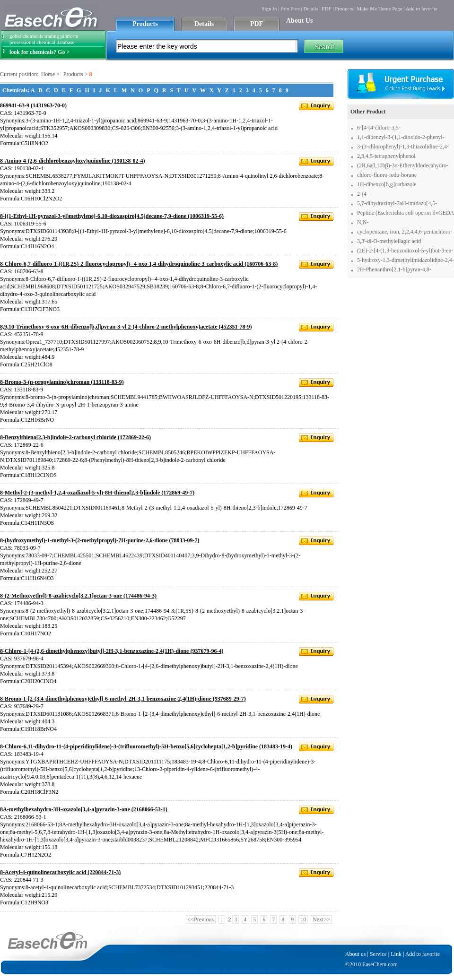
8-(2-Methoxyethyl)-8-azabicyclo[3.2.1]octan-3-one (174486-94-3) (78, 596)
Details (310, 9)
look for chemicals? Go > (39, 52)
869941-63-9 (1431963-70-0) (33, 105)
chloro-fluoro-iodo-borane (387, 175)
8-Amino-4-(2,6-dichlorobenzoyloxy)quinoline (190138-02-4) (72, 161)
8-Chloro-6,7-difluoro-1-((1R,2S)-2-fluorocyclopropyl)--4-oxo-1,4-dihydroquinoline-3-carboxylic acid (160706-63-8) (139, 264)
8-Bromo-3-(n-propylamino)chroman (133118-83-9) (62, 382)
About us (356, 954)
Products (344, 9)
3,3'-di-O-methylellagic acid (389, 241)
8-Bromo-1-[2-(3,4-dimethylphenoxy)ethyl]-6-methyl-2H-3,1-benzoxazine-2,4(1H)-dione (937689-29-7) (123, 699)
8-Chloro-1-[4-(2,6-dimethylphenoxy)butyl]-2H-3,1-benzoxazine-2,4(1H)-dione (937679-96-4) (112, 651)
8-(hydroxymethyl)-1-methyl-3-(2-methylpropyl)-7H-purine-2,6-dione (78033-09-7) (100, 540)
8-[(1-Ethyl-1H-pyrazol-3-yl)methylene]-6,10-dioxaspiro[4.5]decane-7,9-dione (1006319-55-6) (112, 216)
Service (378, 954)
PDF (326, 9)
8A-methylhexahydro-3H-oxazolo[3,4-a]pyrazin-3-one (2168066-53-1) (84, 809)
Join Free (290, 9)
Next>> (321, 919)
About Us (299, 21)
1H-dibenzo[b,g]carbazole (387, 184)
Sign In (269, 9)
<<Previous (201, 919)
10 (303, 919)
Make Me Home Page (379, 9)
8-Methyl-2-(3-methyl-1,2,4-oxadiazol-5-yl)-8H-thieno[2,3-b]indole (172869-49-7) (97, 493)
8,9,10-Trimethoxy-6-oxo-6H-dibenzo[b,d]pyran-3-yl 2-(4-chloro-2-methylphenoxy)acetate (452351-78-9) (126, 327)
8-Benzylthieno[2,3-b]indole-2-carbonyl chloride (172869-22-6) (75, 437)
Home (48, 74)
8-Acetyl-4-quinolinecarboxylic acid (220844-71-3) (60, 872)
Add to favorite (422, 9)
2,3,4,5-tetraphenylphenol (386, 156)
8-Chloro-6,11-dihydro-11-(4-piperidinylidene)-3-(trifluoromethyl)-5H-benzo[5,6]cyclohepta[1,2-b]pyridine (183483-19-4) (146, 746)
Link (396, 954)
